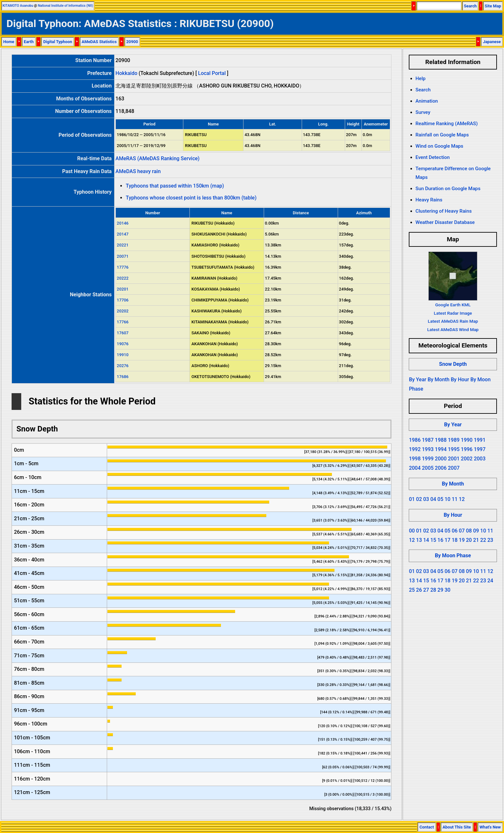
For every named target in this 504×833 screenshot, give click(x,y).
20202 (123, 311)
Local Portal (212, 73)
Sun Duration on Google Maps (448, 189)
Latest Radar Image (453, 313)
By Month (438, 379)
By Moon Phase (453, 555)
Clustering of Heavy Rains (444, 211)
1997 (480, 449)
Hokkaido (126, 73)
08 (469, 531)
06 (454, 531)
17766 (123, 322)
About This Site (457, 827)
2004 (415, 468)
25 (412, 590)
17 (447, 540)
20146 (123, 223)
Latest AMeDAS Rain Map (453, 321)
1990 (467, 440)
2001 (454, 459)
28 (433, 590)
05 (440, 499)
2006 (441, 468)
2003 (480, 459)
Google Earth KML (453, 305)
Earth (29, 42)
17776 (123, 267)
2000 (441, 459)
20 (469, 540)
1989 (454, 440)
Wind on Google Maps (440, 146)
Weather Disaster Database (445, 222)
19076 (123, 344)
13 (419, 540)
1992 (415, 449)
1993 (428, 449)
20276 (123, 366)
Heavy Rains (429, 200)
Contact (427, 827)
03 (426, 499)
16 (440, 540)
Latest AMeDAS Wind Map (453, 329)
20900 (132, 42)
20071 (123, 256)
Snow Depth (453, 364)
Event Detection (433, 157)
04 (433, 499)
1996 (467, 449)
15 (433, 540)
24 (490, 581)
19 (462, 540)
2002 (467, 459)
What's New (490, 827)
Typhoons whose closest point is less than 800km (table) (191, 198)
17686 (123, 377)
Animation (427, 101)
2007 (454, 468)
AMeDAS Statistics (99, 42)
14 (426, 540)
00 (412, 531)
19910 (123, 355)
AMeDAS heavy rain (138, 171)
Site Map (493, 6)
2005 (428, 468)
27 (426, 590)
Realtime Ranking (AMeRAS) (447, 124)
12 (462, 499)
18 (454, 540)
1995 (454, 449)
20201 (123, 289)
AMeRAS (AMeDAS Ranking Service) (157, 158)
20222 (123, 278)
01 (412, 499)
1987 (428, 440)
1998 (415, 459)
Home (9, 42)
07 (462, 531)
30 (447, 590)
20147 (123, 234)
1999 (428, 459)
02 (419, 499)
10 (447, 499)
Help (421, 79)
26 (419, 590)
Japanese (492, 42)
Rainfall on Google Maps (442, 135)
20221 (123, 245)
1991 (480, 440)
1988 (441, 440)
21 (476, 540)
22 (483, 540)
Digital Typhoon (58, 42)
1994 (441, 449)
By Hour (460, 379)
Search (470, 6)
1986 (415, 440)
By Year (417, 379)
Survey (423, 112)
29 (440, 590)
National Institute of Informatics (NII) (65, 6)
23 (490, 540)
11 (454, 499)
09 (476, 531)
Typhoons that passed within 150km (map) (175, 186)
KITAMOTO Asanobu (18, 6)
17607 (123, 333)
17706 (123, 300)
